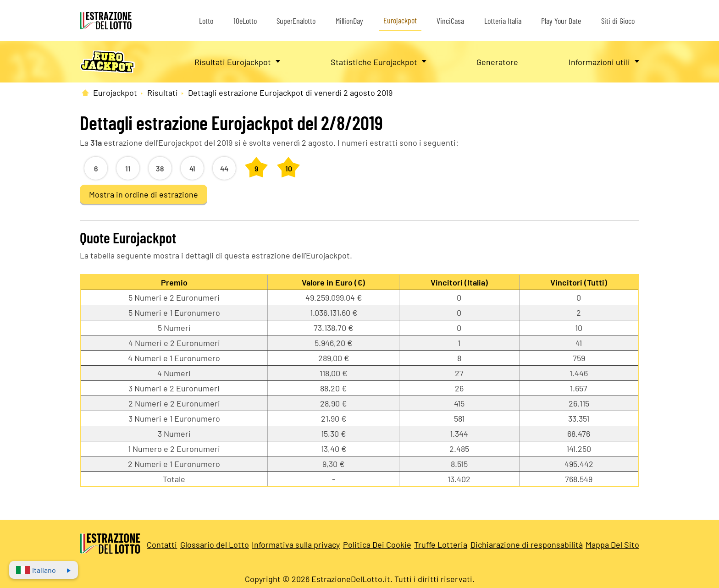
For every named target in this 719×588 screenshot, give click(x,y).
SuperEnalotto (296, 21)
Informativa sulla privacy (296, 544)
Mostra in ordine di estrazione (144, 194)
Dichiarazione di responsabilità (527, 544)
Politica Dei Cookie (377, 544)
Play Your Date (561, 21)
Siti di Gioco (618, 21)
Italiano (36, 570)
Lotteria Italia (503, 21)
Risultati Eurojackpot (233, 62)
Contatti (162, 544)
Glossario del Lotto (215, 544)
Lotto (206, 21)
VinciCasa (450, 21)
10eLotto (245, 21)
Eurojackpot (400, 20)
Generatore (497, 62)
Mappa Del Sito (612, 544)
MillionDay (349, 21)
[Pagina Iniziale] (85, 93)
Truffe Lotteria (441, 544)
